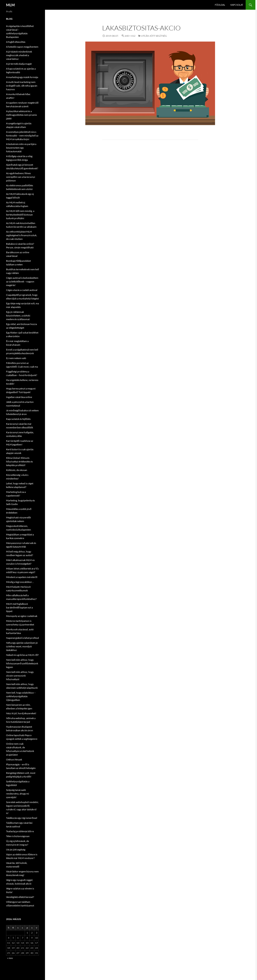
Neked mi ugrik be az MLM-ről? (22, 655)
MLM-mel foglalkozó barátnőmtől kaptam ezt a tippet (19, 607)
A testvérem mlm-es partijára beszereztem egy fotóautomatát (21, 148)
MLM (10, 5)
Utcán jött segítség (154, 36)
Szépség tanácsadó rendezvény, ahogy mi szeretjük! (18, 794)
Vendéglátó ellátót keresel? (20, 897)
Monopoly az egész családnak (22, 616)
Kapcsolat (237, 5)
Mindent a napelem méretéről (22, 577)
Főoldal (220, 5)
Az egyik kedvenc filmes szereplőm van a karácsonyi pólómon (21, 177)
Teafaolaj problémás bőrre (20, 831)
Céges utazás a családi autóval (22, 290)
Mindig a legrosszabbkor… (20, 582)
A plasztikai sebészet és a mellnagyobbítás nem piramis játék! (21, 115)
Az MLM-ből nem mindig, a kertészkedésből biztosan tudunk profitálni (20, 215)
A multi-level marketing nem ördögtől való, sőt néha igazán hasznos (22, 86)
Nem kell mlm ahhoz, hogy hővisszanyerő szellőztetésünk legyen (22, 663)
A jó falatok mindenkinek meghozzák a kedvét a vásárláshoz (19, 55)
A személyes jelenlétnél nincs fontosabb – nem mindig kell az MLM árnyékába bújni (22, 136)
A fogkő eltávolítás (16, 42)
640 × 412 (130, 36)
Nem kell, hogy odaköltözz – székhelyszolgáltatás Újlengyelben (21, 696)
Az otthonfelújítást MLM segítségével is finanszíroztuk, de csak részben (22, 235)
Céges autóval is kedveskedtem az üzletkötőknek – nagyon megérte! (22, 281)
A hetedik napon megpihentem (22, 47)
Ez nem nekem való (16, 358)
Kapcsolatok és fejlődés (18, 419)
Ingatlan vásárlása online (19, 397)
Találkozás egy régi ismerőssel (22, 818)
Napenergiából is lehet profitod (22, 638)
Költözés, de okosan (17, 470)
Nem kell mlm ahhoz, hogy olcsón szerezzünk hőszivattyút (20, 676)
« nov (10, 958)
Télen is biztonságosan (18, 836)
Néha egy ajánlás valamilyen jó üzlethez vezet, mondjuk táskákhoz (22, 646)
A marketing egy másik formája (22, 77)
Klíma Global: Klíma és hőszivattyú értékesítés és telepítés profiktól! (19, 462)
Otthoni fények (14, 760)
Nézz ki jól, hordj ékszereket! (21, 713)
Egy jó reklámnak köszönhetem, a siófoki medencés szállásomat (18, 316)
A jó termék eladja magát (19, 64)
